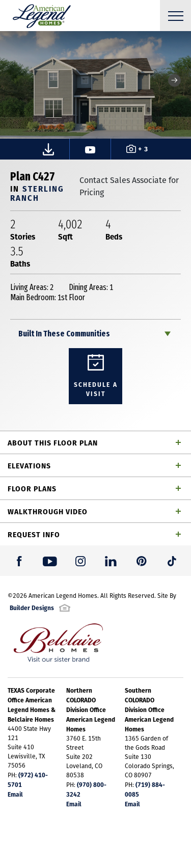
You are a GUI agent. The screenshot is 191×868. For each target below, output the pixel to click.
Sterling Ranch (37, 193)
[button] (174, 80)
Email (15, 794)
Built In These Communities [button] (64, 334)
